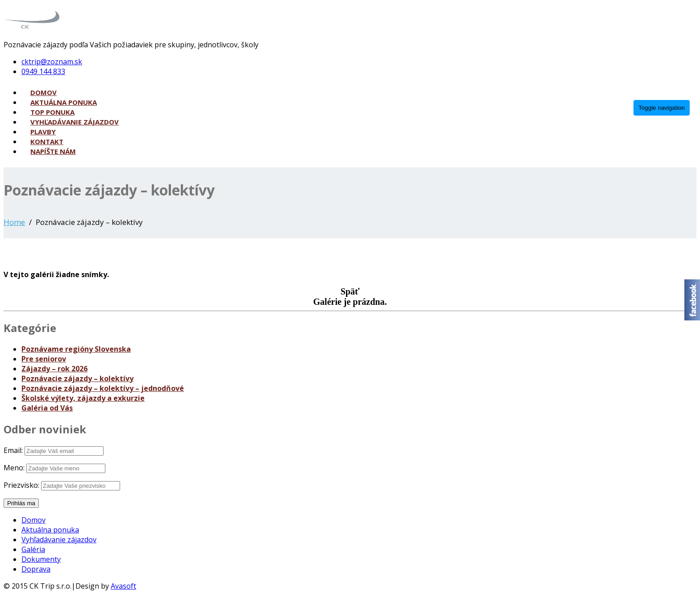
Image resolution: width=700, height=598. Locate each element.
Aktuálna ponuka (64, 102)
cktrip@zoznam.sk (52, 62)
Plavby (43, 132)
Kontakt (47, 141)
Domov (44, 92)
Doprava (36, 569)
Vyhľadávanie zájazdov (75, 122)
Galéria (33, 549)
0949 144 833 (43, 71)
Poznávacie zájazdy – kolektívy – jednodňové (103, 388)
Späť (350, 291)
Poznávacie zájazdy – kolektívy (77, 378)
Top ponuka (52, 112)
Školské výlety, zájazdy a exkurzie (83, 398)
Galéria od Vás (47, 408)
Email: (13, 450)
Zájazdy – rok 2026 (54, 369)
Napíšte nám (53, 151)
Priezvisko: (21, 485)
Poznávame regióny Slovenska (76, 349)
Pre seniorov (44, 359)
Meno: (14, 468)
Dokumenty (41, 559)
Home (14, 222)
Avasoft (123, 586)
